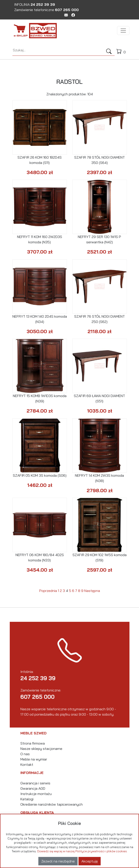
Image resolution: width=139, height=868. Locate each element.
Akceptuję (90, 861)
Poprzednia (48, 591)
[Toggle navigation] (123, 31)
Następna (92, 591)
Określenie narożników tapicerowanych (52, 804)
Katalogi (27, 799)
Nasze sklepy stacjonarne (41, 749)
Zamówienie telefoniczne (46, 10)
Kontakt (27, 764)
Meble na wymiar (34, 759)
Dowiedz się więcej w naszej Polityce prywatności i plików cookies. (82, 851)
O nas (25, 754)
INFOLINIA (35, 4)
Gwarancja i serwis (35, 783)
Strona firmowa (33, 743)
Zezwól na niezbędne (58, 861)
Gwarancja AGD (33, 788)
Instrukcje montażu (36, 794)
